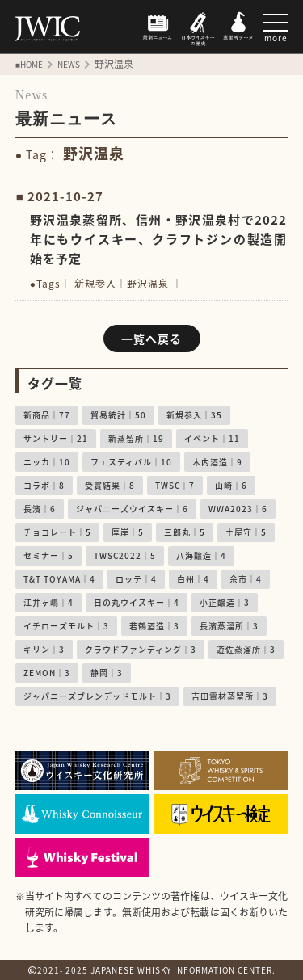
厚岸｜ (128, 532)
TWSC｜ (175, 485)
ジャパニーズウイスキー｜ (132, 509)
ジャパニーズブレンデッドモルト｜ (97, 696)
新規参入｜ (194, 415)
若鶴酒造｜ (154, 626)
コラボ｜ (44, 485)
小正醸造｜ (225, 602)
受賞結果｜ (110, 485)
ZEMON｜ (47, 673)
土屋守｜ (246, 532)
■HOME (29, 64)
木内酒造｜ (217, 462)
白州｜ (193, 579)
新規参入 (95, 284)
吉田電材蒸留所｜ (230, 696)
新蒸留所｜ (136, 438)
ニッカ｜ (47, 462)
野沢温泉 (148, 284)
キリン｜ (44, 649)
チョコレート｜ (57, 532)
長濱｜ (40, 509)
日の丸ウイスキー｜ (137, 602)
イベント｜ (212, 438)
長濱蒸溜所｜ (229, 626)
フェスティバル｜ (131, 462)
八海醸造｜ (201, 555)
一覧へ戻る (151, 339)
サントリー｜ (56, 438)
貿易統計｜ (118, 415)
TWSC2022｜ (125, 555)
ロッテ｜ (136, 579)
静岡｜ (107, 673)
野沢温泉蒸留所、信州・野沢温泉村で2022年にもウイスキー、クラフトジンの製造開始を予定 (159, 239)
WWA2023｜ (238, 509)
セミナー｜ (48, 555)
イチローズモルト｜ (66, 626)
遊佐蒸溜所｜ (246, 649)
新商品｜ (47, 415)
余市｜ (246, 579)
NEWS (69, 64)
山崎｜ (231, 485)
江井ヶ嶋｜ (48, 602)
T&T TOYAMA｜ (59, 579)
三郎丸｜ (185, 532)
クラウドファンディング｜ (141, 649)
